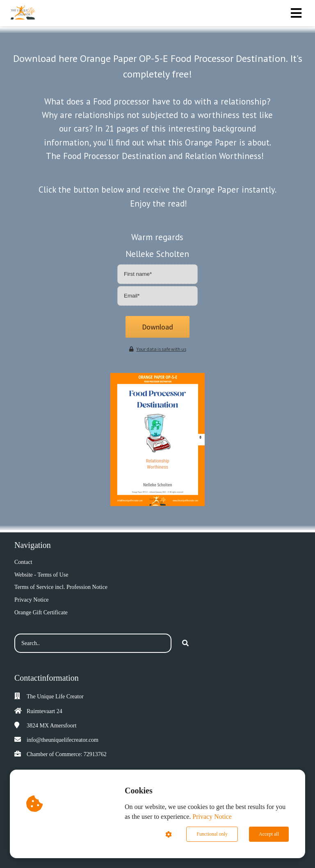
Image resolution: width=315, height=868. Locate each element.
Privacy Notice (212, 817)
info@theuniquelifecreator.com (63, 740)
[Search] (185, 643)
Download (157, 327)
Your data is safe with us (158, 349)
